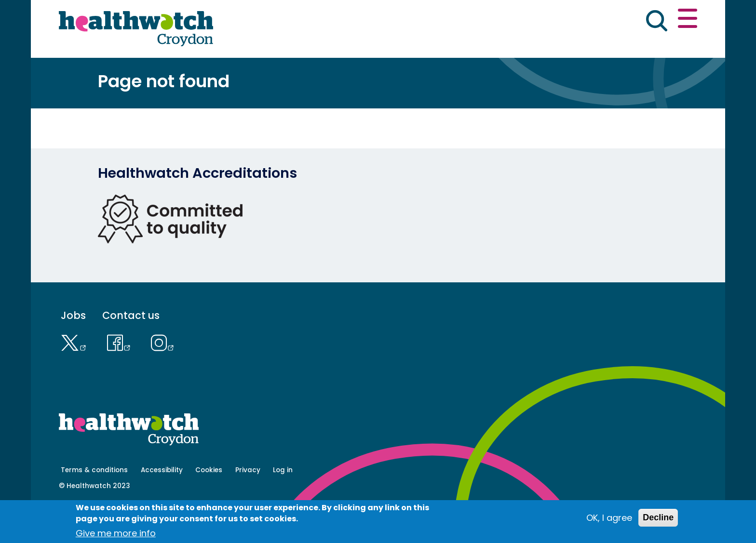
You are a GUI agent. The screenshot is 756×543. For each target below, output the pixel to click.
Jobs (73, 349)
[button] (556, 21)
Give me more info (116, 533)
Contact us (651, 20)
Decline (658, 517)
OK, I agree (609, 518)
